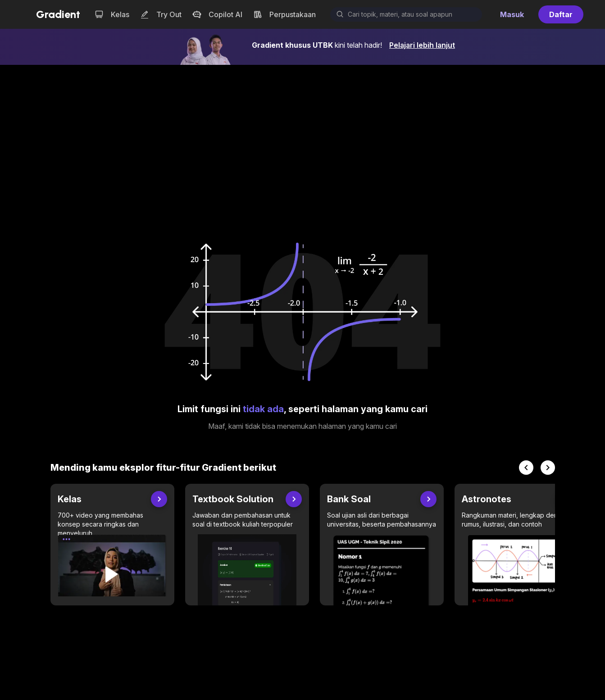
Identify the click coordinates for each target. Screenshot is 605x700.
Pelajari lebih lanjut (422, 45)
